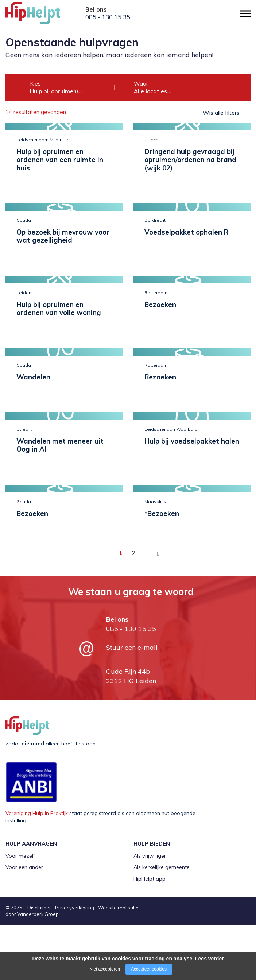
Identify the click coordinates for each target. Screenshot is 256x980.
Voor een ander (24, 867)
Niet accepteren (105, 969)
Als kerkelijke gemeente (162, 867)
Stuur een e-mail (132, 647)
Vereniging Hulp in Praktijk (37, 813)
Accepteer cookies (149, 969)
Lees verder (210, 959)
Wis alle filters (221, 113)
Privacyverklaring (75, 908)
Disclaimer (39, 908)
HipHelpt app (150, 879)
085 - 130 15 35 (108, 17)
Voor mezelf (20, 856)
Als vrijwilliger (150, 856)
